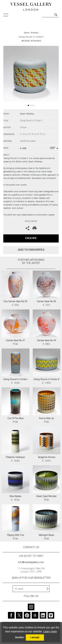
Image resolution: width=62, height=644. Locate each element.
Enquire (31, 238)
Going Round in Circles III (46, 380)
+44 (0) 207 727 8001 (31, 556)
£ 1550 (47, 461)
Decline (19, 637)
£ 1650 (15, 461)
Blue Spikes (15, 496)
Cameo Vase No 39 (46, 302)
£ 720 (46, 305)
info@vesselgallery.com (31, 563)
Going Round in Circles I (16, 380)
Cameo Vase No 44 (46, 341)
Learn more (50, 631)
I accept (35, 637)
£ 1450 (47, 383)
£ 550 (16, 305)
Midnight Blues (46, 535)
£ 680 (46, 344)
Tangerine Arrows (47, 457)
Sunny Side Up (46, 419)
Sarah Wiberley (31, 33)
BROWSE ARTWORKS (31, 41)
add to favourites (31, 250)
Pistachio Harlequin (15, 457)
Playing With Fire (16, 535)
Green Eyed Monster (46, 496)
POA (15, 344)
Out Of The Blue (16, 419)
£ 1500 (15, 383)
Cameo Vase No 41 (16, 341)
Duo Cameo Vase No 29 (16, 302)
